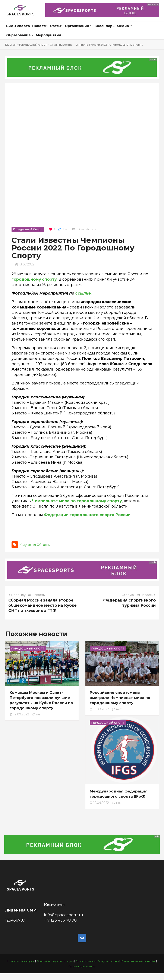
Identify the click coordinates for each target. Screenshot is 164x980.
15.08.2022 (99, 709)
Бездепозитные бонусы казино (97, 961)
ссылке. (84, 293)
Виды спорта (18, 26)
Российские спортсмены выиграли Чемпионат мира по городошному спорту (120, 698)
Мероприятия (50, 35)
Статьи (56, 26)
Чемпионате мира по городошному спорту (77, 501)
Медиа (124, 26)
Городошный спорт (33, 45)
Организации (79, 26)
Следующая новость (139, 595)
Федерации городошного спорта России (87, 515)
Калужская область (34, 545)
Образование (20, 35)
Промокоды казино (82, 966)
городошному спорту (34, 279)
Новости (40, 26)
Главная (11, 45)
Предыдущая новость (26, 595)
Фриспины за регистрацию (55, 961)
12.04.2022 (99, 803)
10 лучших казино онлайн (138, 961)
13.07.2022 (27, 264)
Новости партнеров (21, 961)
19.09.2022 (19, 714)
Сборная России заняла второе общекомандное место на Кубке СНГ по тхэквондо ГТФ (42, 605)
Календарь (105, 26)
